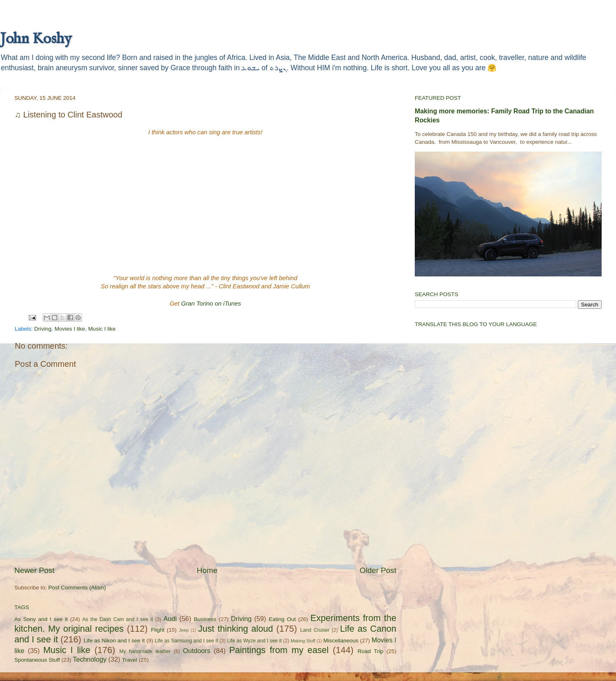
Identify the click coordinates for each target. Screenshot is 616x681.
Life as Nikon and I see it (114, 641)
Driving (43, 329)
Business (205, 619)
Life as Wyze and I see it (254, 641)
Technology (90, 659)
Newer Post (34, 570)
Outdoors (197, 651)
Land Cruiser (315, 630)
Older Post (378, 570)
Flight (157, 630)
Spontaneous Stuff (37, 660)
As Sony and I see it (41, 619)
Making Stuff (303, 641)
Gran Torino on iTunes (211, 304)
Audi (170, 619)
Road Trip (371, 651)
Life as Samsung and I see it (186, 641)
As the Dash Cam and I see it (118, 619)
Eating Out (283, 619)
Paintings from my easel (279, 650)
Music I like (102, 329)
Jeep (184, 630)
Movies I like (70, 329)
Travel (130, 660)
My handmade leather (145, 651)
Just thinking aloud (236, 629)
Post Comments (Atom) (77, 588)
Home (207, 570)
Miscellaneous (341, 641)
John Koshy (36, 39)
